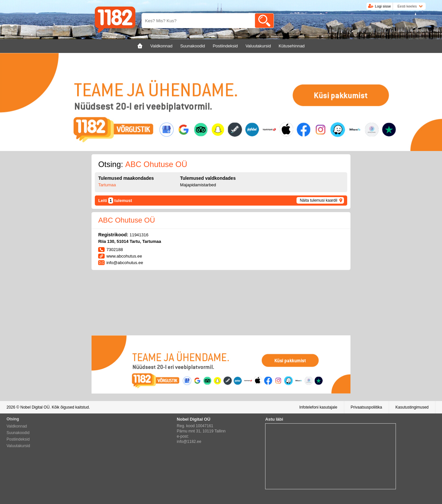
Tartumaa (107, 185)
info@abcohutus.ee (125, 263)
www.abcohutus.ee (124, 256)
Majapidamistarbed (198, 185)
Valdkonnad (17, 426)
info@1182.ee (189, 442)
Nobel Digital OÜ (35, 407)
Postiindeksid (18, 439)
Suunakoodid (18, 433)
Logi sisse (383, 6)
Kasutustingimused (412, 407)
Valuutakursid (18, 446)
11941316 (139, 235)
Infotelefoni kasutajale (318, 407)
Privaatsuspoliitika (366, 407)
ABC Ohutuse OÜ (127, 220)
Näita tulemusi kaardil (319, 200)
